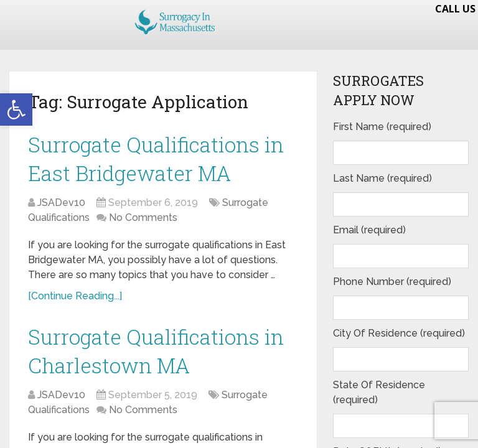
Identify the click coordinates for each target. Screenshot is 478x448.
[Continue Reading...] (75, 304)
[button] (16, 110)
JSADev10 (61, 211)
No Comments (143, 226)
